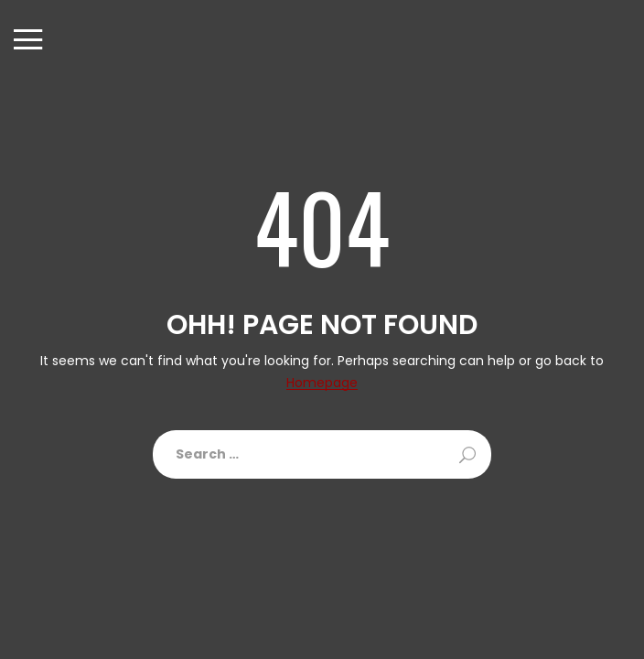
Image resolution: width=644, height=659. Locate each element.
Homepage (322, 383)
